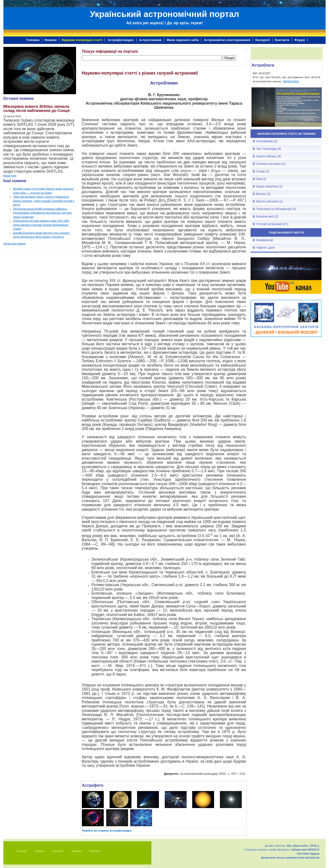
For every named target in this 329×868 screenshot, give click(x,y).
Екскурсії (263, 40)
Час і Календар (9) (268, 149)
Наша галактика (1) (269, 186)
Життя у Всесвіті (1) (269, 202)
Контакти (282, 40)
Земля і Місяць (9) (268, 156)
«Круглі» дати (265, 248)
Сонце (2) (263, 171)
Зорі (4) (261, 179)
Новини (51, 40)
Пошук (229, 58)
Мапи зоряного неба (183, 40)
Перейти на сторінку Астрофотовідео (107, 831)
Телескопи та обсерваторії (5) (276, 209)
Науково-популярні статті (82, 40)
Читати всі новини (15, 244)
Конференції (265, 240)
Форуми (77, 851)
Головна (33, 40)
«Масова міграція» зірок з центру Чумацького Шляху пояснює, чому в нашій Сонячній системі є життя (44, 201)
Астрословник (150, 40)
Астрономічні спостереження (227, 40)
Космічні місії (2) (267, 217)
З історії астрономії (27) (272, 224)
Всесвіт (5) (263, 194)
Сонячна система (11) (271, 164)
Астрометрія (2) (267, 141)
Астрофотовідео (121, 40)
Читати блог (291, 81)
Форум (300, 40)
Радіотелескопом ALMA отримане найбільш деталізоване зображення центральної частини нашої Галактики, (42, 213)
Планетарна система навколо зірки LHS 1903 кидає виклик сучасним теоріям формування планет (41, 225)
